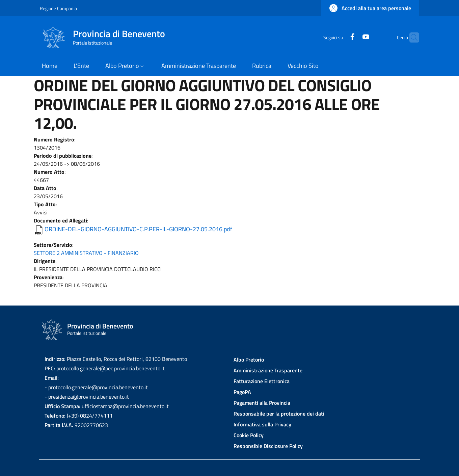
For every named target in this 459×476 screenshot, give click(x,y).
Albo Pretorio (249, 360)
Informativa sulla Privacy (262, 424)
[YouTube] (353, 37)
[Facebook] (339, 37)
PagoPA (242, 392)
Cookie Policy (249, 435)
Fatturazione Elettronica (262, 381)
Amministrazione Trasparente (268, 370)
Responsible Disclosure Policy (268, 446)
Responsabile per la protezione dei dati (279, 414)
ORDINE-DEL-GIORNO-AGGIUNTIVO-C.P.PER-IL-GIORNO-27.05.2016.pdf (138, 229)
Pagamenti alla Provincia (262, 403)
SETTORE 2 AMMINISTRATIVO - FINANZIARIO (86, 253)
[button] (370, 8)
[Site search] (411, 37)
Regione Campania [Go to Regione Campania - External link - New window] (58, 8)
